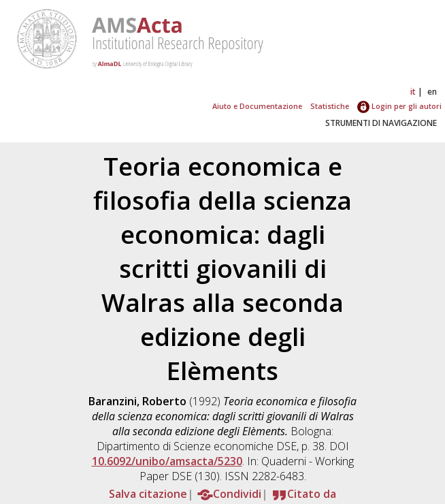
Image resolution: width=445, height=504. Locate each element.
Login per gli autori (399, 106)
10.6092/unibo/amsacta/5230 (167, 461)
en (432, 92)
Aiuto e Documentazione (257, 106)
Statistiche (330, 106)
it (413, 92)
